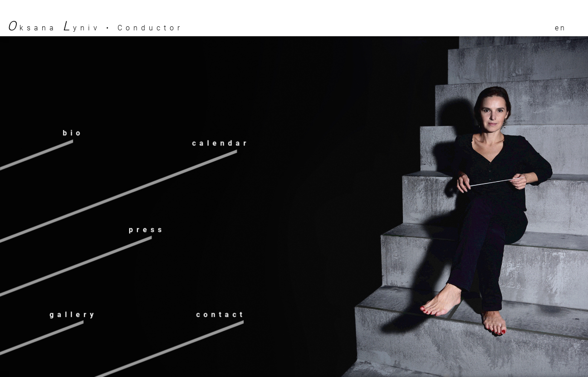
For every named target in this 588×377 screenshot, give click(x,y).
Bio (73, 133)
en (561, 28)
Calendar (221, 143)
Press (147, 230)
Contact (221, 315)
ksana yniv (54, 28)
